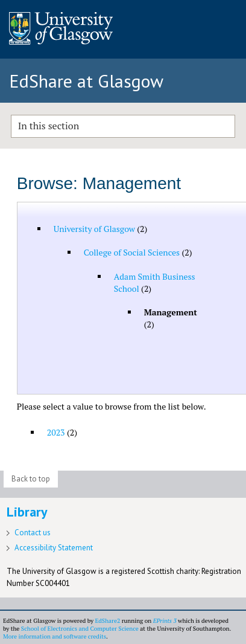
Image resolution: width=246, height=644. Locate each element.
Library (27, 512)
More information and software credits (55, 636)
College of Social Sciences (132, 252)
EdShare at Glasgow (86, 81)
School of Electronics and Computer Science (80, 629)
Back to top (31, 479)
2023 (56, 432)
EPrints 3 (165, 621)
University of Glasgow (94, 229)
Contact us (33, 533)
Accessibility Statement (54, 548)
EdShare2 (107, 621)
